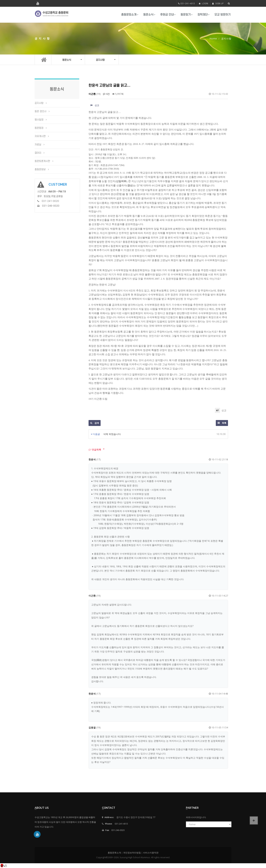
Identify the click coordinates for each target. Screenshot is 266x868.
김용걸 (92, 727)
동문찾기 (186, 15)
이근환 (92, 94)
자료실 (38, 145)
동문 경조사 (40, 111)
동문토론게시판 (42, 161)
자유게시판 (40, 136)
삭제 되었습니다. (112, 434)
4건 (106, 94)
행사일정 (39, 120)
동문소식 (148, 15)
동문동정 (39, 128)
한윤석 (92, 459)
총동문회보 (40, 169)
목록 (222, 423)
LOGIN (204, 3)
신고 (95, 105)
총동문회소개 (129, 15)
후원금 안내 (167, 15)
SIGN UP (218, 3)
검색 (95, 423)
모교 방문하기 (222, 15)
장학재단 (203, 15)
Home (213, 39)
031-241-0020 (50, 201)
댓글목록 (95, 450)
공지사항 (39, 103)
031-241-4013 (188, 3)
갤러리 (38, 153)
